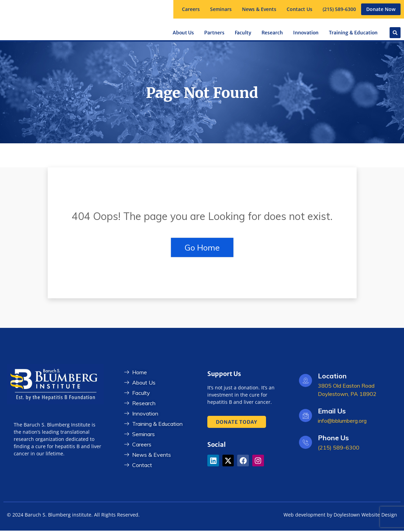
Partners (214, 33)
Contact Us (299, 9)
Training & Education (353, 33)
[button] (221, 9)
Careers (191, 9)
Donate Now (381, 9)
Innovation (306, 33)
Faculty (243, 33)
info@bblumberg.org (342, 422)
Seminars (221, 9)
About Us (183, 33)
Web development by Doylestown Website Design (340, 516)
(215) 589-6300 (339, 9)
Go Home (202, 249)
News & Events (259, 9)
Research (272, 33)
